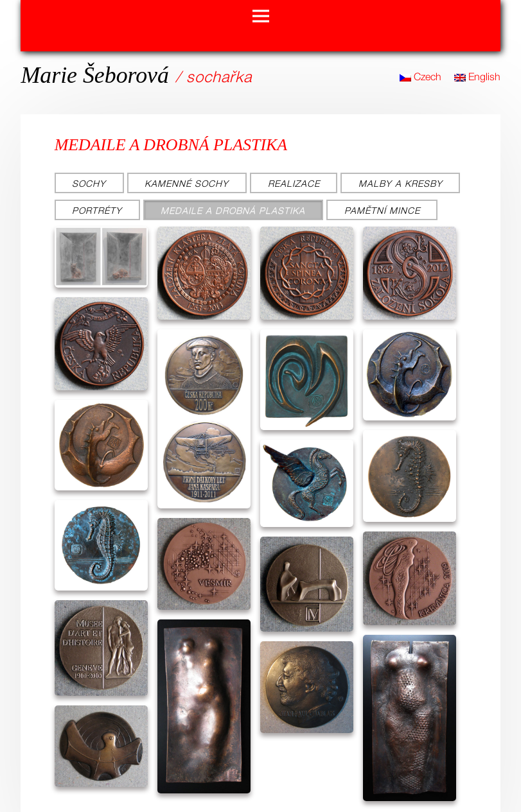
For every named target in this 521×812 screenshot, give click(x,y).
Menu (261, 17)
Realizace (294, 183)
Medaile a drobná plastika (233, 210)
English (477, 76)
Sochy (89, 183)
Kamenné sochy (187, 183)
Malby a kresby (401, 183)
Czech (420, 76)
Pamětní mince (382, 210)
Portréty (97, 210)
